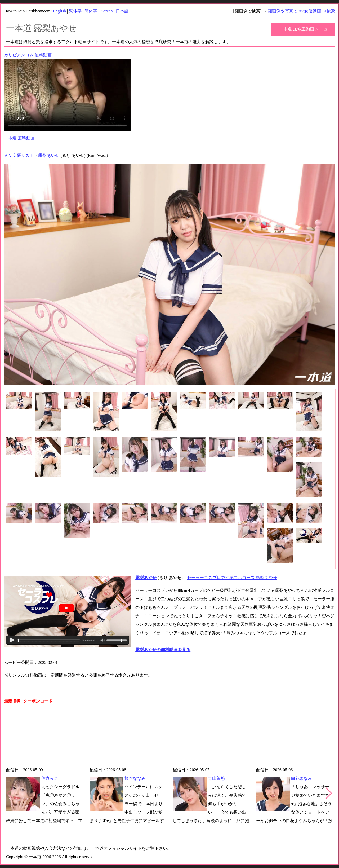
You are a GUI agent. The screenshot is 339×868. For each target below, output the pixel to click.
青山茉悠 (216, 778)
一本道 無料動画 (19, 138)
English (59, 11)
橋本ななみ (135, 778)
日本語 (122, 11)
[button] (329, 793)
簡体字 (91, 11)
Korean (107, 11)
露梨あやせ (49, 155)
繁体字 (75, 11)
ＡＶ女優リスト (19, 155)
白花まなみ (302, 778)
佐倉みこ (50, 778)
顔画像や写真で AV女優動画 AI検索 (301, 11)
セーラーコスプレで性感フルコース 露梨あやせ (232, 578)
